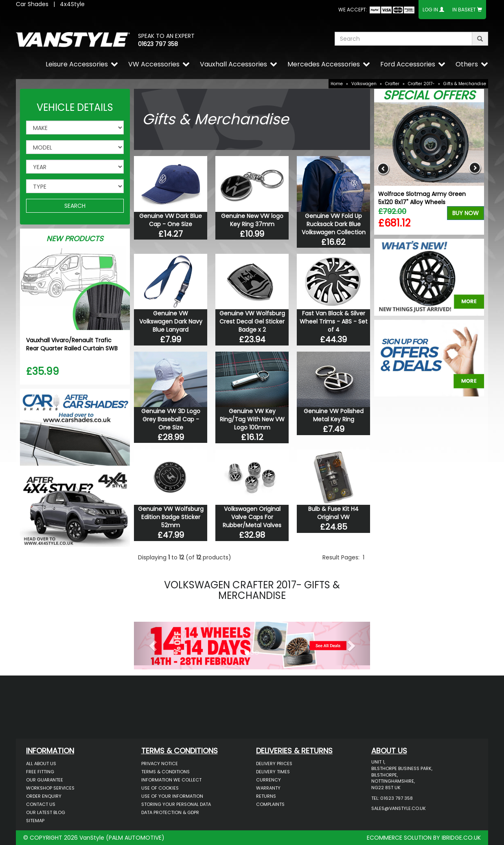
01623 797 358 (158, 44)
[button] (152, 644)
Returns (266, 796)
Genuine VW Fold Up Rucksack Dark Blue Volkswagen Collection (334, 224)
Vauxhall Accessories (233, 64)
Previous (383, 168)
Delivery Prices (274, 764)
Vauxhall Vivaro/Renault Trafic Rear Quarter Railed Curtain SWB (72, 344)
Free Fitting (40, 772)
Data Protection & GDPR (170, 812)
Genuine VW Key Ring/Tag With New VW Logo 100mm (252, 419)
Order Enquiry (44, 796)
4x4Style (72, 4)
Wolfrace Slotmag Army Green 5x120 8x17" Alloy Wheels (422, 198)
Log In (430, 10)
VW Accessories (154, 64)
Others (467, 64)
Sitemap (35, 821)
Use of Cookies (160, 788)
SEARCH (75, 206)
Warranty (268, 788)
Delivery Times (273, 772)
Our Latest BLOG (46, 812)
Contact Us (41, 804)
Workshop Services (50, 788)
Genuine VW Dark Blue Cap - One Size (171, 220)
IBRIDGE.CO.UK (461, 838)
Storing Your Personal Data (176, 804)
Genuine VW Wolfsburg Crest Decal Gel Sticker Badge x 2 (252, 321)
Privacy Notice (160, 764)
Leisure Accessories (77, 64)
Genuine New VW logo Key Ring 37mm (252, 220)
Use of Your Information (172, 796)
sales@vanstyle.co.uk (399, 808)
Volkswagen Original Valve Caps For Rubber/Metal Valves (252, 517)
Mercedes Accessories (324, 64)
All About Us (41, 764)
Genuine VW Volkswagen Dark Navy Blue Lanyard (171, 321)
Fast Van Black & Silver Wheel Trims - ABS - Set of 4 (334, 321)
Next (475, 168)
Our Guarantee (45, 780)
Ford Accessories (408, 64)
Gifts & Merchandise (465, 84)
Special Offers (429, 95)
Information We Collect (171, 780)
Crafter (392, 84)
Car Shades (32, 4)
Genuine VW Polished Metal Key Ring (334, 415)
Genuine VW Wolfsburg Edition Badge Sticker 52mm (171, 517)
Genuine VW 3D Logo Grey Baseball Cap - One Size (171, 419)
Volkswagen (364, 84)
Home (337, 84)
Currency (268, 780)
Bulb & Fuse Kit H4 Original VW (333, 513)
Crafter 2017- (421, 84)
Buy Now (466, 213)
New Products (75, 239)
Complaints (270, 804)
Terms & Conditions (165, 772)
